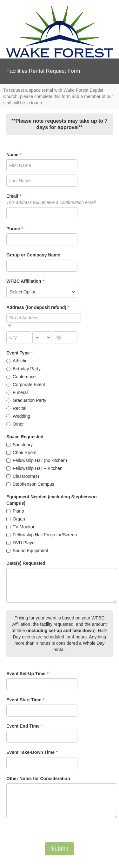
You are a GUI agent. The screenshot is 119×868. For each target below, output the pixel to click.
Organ (16, 519)
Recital (16, 408)
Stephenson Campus (30, 484)
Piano (15, 511)
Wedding (18, 416)
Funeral (17, 392)
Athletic (17, 361)
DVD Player (21, 543)
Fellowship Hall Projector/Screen (42, 535)
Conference (21, 377)
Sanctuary (20, 445)
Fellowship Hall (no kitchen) (37, 460)
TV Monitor (20, 527)
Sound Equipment (27, 551)
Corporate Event (26, 385)
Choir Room (21, 452)
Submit (59, 849)
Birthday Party (23, 369)
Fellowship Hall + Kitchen (34, 468)
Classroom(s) (23, 476)
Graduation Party (26, 400)
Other (15, 424)
